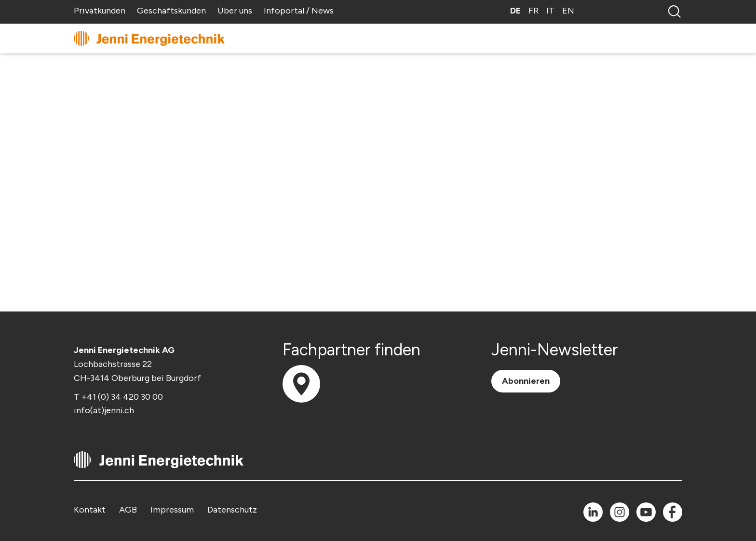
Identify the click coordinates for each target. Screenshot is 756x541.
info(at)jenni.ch (104, 410)
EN (568, 11)
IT (550, 11)
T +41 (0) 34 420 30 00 (118, 397)
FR (533, 11)
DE (515, 11)
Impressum (172, 510)
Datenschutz (232, 510)
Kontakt (90, 510)
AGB (128, 510)
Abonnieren (526, 381)
